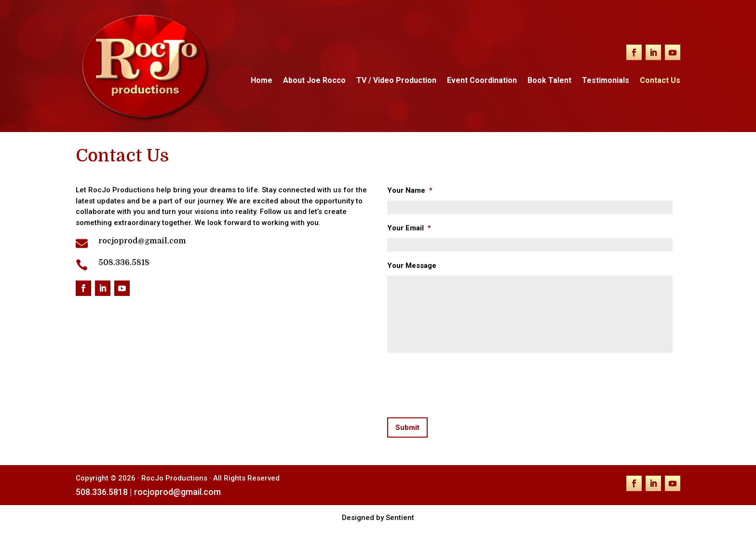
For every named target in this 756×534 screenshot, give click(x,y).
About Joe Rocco (314, 81)
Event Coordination (482, 81)
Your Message (412, 266)
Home (262, 81)
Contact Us (660, 81)
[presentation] (460, 383)
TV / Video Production (396, 81)
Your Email (409, 228)
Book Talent (549, 81)
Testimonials (606, 81)
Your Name (410, 190)
